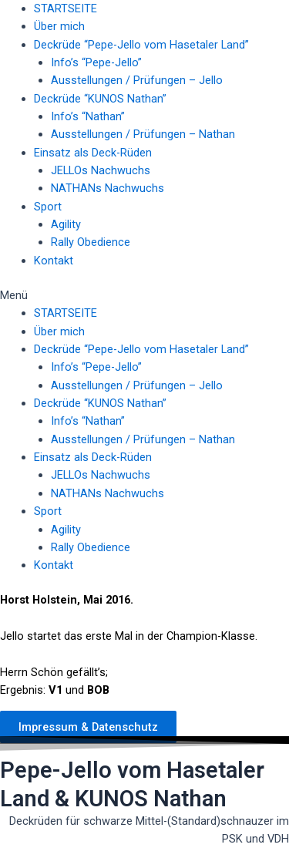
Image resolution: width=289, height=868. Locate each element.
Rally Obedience (91, 242)
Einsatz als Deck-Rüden (93, 153)
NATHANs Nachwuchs (108, 188)
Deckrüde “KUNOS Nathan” (100, 99)
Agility (66, 224)
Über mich (59, 26)
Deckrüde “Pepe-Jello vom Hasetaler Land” (141, 45)
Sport (48, 207)
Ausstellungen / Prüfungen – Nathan (143, 134)
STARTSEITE (66, 8)
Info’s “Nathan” (88, 116)
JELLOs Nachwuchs (101, 170)
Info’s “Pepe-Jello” (96, 62)
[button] (144, 296)
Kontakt (54, 261)
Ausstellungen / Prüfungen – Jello (137, 80)
